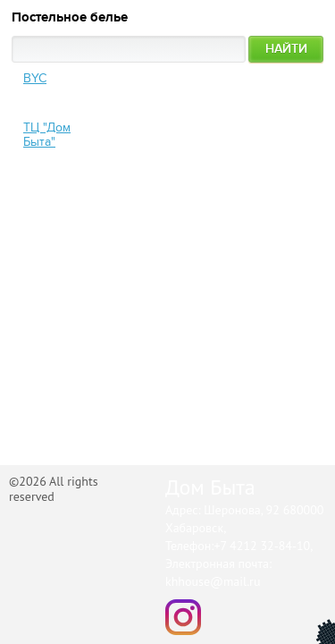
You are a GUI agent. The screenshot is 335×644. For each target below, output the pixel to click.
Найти (286, 49)
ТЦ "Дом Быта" (47, 135)
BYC (35, 78)
